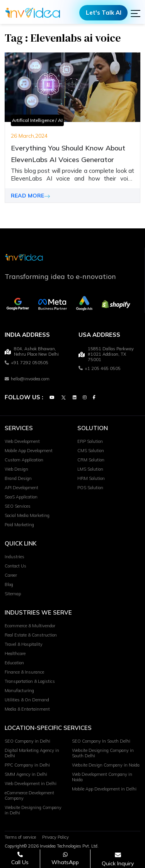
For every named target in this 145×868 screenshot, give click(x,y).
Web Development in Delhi (31, 784)
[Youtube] (52, 398)
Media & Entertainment (27, 709)
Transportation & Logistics (30, 682)
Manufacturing (19, 691)
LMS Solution (90, 469)
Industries (14, 557)
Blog (9, 585)
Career (11, 576)
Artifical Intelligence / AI (37, 120)
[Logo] (33, 13)
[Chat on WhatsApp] (65, 859)
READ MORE (31, 196)
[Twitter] (63, 398)
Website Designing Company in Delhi (33, 811)
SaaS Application (21, 497)
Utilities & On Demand (27, 700)
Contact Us (15, 566)
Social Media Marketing (27, 516)
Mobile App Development (29, 451)
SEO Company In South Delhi (101, 741)
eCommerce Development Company (29, 796)
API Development (21, 488)
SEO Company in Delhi (27, 741)
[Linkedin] (75, 398)
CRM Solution (91, 460)
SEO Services (18, 507)
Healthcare (15, 654)
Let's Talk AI (104, 13)
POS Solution (90, 488)
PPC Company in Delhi (27, 765)
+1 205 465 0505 (100, 368)
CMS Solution (91, 451)
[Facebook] (94, 398)
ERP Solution (90, 442)
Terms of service (20, 838)
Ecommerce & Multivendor (30, 626)
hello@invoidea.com (27, 379)
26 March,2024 (29, 136)
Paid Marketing (19, 525)
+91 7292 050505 (26, 363)
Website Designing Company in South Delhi (103, 753)
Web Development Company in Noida (102, 777)
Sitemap (13, 594)
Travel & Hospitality (24, 645)
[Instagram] (85, 398)
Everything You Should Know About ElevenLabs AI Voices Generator (68, 154)
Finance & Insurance (24, 672)
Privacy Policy (55, 838)
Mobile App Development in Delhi (104, 789)
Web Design (16, 469)
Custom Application (24, 460)
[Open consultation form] (118, 859)
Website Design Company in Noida (106, 765)
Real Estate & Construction (31, 635)
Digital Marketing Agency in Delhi (32, 753)
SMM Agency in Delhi (26, 775)
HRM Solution (91, 479)
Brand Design (18, 479)
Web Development (22, 442)
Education (14, 663)
